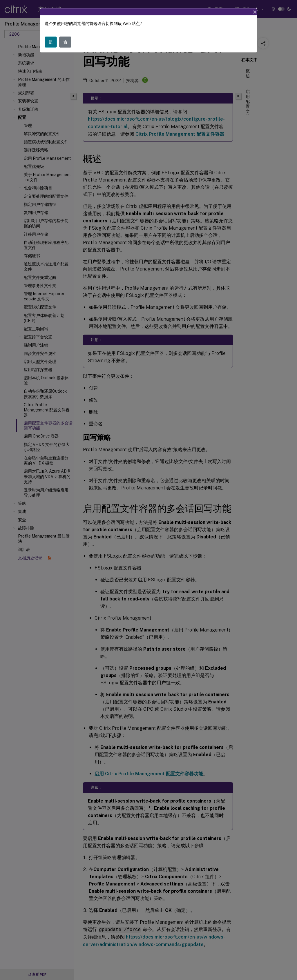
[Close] (255, 12)
